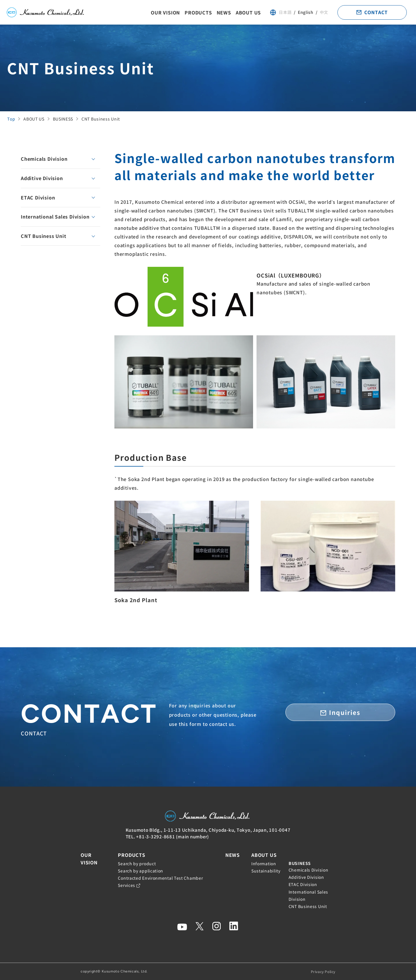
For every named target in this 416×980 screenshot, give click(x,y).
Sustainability (266, 871)
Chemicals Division (44, 159)
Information (264, 863)
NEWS (224, 12)
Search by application (141, 871)
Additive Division (42, 178)
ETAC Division (38, 197)
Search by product (137, 863)
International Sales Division (55, 217)
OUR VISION (165, 12)
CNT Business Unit (44, 236)
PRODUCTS (198, 12)
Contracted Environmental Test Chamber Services (160, 882)
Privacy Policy (323, 971)
